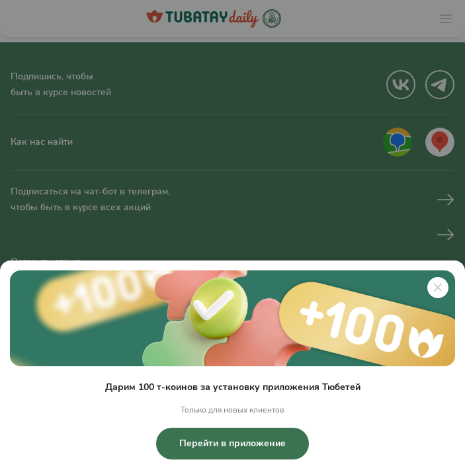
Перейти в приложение (232, 443)
